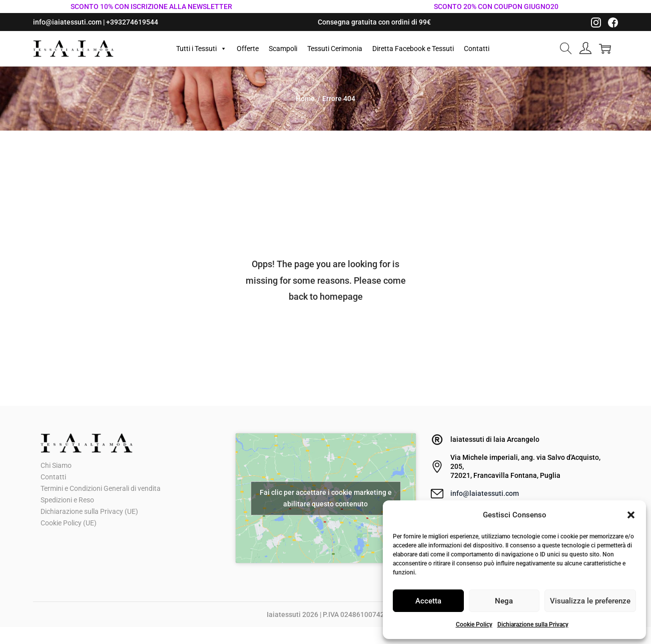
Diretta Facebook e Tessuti (413, 49)
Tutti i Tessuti (201, 49)
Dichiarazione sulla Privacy (533, 624)
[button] (631, 515)
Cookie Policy (474, 624)
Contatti (477, 49)
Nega (504, 601)
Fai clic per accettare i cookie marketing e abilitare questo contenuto (326, 498)
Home (305, 99)
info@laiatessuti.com (485, 493)
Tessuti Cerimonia (335, 49)
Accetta (428, 601)
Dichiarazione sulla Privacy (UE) (89, 511)
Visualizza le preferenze (590, 601)
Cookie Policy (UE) (69, 523)
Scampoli (283, 49)
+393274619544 (132, 22)
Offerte (248, 49)
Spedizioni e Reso (67, 500)
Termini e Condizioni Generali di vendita (101, 488)
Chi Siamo (56, 465)
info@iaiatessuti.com (67, 22)
